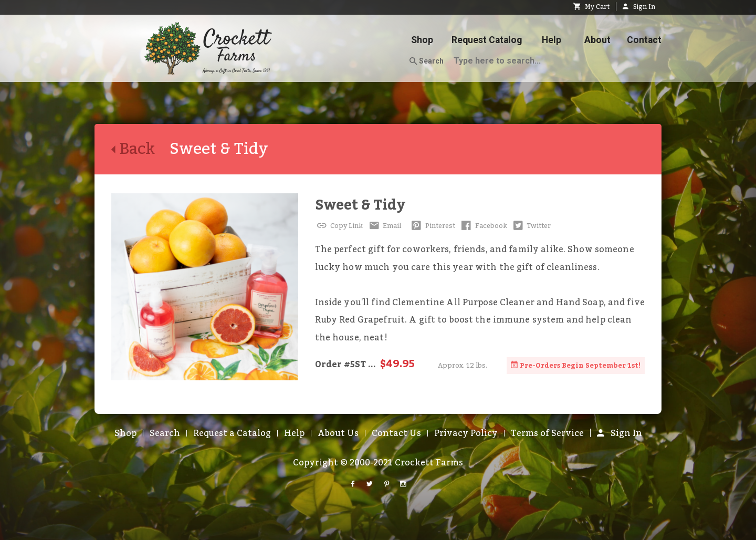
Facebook (483, 226)
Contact (644, 40)
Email (384, 226)
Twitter (531, 226)
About (597, 40)
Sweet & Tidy (360, 205)
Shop (422, 40)
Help (552, 40)
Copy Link (339, 226)
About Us (338, 433)
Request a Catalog (232, 433)
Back (140, 149)
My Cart (591, 7)
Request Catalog (487, 40)
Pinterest (432, 226)
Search (427, 61)
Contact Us (396, 433)
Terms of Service (547, 433)
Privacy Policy (466, 433)
